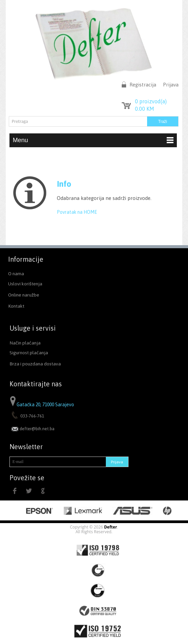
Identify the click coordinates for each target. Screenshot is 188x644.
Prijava (171, 85)
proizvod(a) (151, 101)
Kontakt (16, 306)
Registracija (143, 85)
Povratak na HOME (77, 212)
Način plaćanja (25, 343)
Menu (93, 140)
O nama (16, 274)
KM (145, 109)
